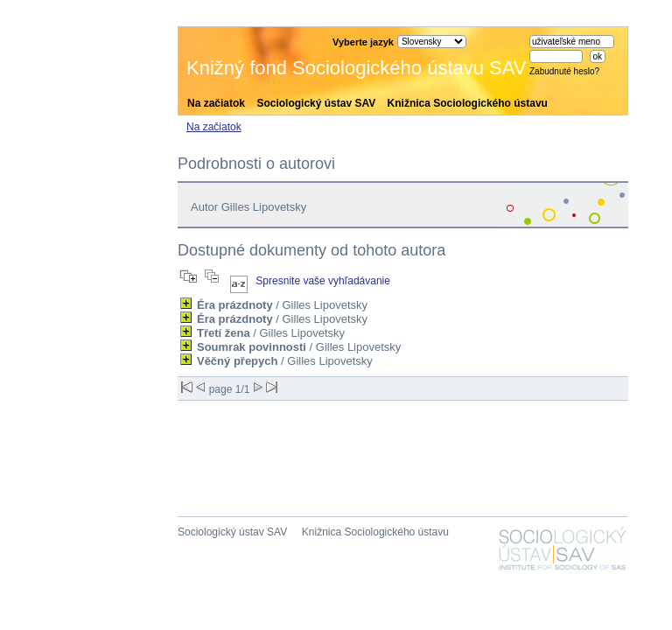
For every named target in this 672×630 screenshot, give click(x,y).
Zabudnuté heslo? (564, 71)
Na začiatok (216, 103)
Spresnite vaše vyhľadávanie (323, 281)
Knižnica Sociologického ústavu (468, 103)
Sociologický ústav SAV (316, 103)
